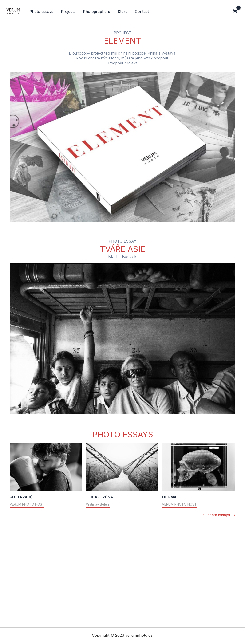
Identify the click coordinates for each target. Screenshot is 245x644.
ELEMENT (123, 41)
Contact (142, 12)
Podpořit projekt (122, 63)
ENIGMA (51, 589)
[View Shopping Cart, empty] (237, 12)
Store (122, 12)
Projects (68, 12)
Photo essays (41, 12)
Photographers (97, 12)
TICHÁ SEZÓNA (70, 529)
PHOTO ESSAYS (123, 434)
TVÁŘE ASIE (122, 249)
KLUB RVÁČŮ (21, 497)
